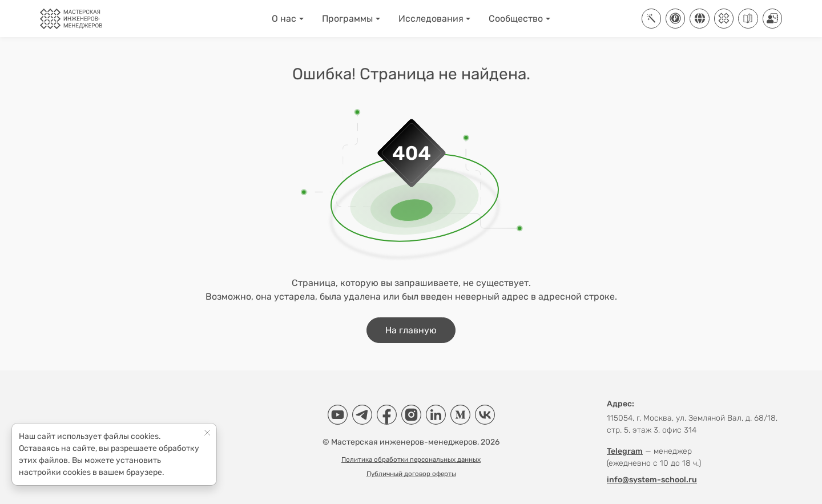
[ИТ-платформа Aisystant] (651, 18)
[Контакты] (772, 18)
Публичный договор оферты (411, 474)
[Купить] (675, 18)
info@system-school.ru (652, 480)
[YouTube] (338, 415)
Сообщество (516, 19)
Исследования (431, 19)
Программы (347, 19)
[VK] (485, 415)
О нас (284, 19)
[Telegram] (362, 415)
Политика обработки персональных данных (411, 459)
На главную (411, 330)
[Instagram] (411, 415)
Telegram (625, 451)
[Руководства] (748, 18)
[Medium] (460, 415)
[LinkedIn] (436, 415)
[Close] (207, 432)
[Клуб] (724, 18)
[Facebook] (387, 415)
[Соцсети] (699, 18)
